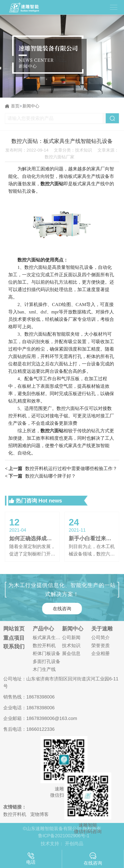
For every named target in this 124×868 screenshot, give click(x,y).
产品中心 (43, 629)
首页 (16, 106)
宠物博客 (39, 814)
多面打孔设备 (46, 661)
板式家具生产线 (47, 638)
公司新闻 (71, 638)
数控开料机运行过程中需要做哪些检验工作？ (61, 468)
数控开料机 (44, 646)
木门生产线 (44, 669)
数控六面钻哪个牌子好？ (40, 476)
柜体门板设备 (46, 653)
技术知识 (71, 646)
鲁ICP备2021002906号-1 (64, 836)
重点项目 (14, 638)
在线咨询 (62, 609)
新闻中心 (31, 106)
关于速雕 (102, 629)
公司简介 (101, 638)
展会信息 (71, 653)
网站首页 (14, 629)
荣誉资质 (101, 646)
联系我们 (14, 647)
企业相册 (101, 653)
